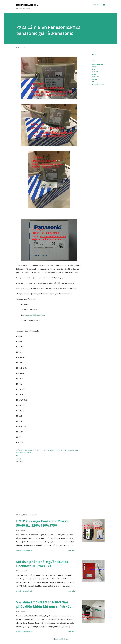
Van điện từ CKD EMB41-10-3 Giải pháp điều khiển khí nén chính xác (44, 604)
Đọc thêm (72, 551)
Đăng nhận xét (28, 551)
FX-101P (94, 74)
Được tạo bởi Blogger (61, 639)
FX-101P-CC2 (95, 77)
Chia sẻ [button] (94, 54)
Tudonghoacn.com (27, 5)
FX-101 (93, 69)
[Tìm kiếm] (96, 5)
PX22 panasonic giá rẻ (98, 84)
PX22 (93, 82)
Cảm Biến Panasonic (97, 64)
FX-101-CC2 (95, 72)
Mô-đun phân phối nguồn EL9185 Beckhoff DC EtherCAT (42, 564)
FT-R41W (94, 67)
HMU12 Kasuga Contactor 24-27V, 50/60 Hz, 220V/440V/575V (43, 523)
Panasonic (94, 79)
